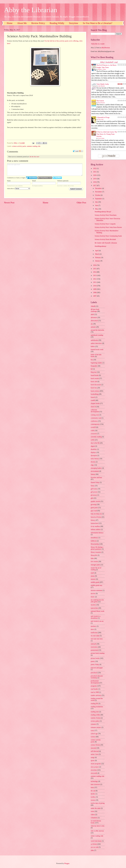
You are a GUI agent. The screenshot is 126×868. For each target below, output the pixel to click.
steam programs (96, 764)
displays (93, 452)
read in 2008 (95, 692)
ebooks (93, 462)
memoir (93, 579)
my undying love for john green (97, 601)
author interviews (96, 343)
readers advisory (96, 695)
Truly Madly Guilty (103, 84)
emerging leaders (96, 468)
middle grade (95, 582)
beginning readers (96, 363)
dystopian (94, 456)
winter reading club (97, 836)
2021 (95, 172)
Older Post (81, 203)
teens (92, 788)
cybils (93, 440)
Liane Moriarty (101, 86)
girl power (94, 492)
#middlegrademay (100, 246)
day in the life (95, 443)
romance (94, 724)
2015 (95, 269)
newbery (94, 626)
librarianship (95, 544)
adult (92, 314)
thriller (93, 794)
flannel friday (95, 482)
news (92, 629)
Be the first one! (34, 157)
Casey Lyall (101, 119)
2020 (95, 175)
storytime (94, 770)
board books (95, 375)
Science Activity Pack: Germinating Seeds (108, 236)
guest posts (94, 508)
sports (93, 761)
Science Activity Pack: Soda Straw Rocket (108, 227)
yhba (92, 850)
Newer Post (9, 203)
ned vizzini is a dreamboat (96, 617)
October (98, 195)
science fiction (95, 745)
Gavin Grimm (101, 138)
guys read (94, 511)
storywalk (94, 773)
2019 (95, 179)
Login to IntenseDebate (31, 178)
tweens (93, 800)
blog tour (94, 372)
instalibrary (94, 538)
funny (93, 486)
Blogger (67, 863)
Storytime (74, 23)
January (98, 261)
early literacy (95, 459)
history (93, 520)
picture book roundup (98, 653)
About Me (22, 23)
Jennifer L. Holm (102, 69)
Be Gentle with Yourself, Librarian (106, 243)
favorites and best (96, 478)
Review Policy (38, 23)
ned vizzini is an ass (97, 621)
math (92, 573)
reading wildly (95, 715)
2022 (95, 168)
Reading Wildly (57, 23)
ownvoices (94, 647)
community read (96, 418)
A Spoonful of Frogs (103, 117)
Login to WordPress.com (45, 178)
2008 (95, 293)
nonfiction (94, 633)
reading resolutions (97, 707)
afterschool (94, 321)
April (97, 251)
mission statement (96, 590)
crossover (94, 434)
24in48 (93, 306)
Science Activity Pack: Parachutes (106, 215)
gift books (94, 489)
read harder (94, 689)
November (99, 192)
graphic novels (95, 501)
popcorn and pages (97, 668)
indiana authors (96, 529)
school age (94, 734)
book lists (94, 388)
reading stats (95, 712)
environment (95, 471)
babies (93, 346)
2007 (95, 296)
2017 (95, 186)
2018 (95, 182)
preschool (94, 673)
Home (10, 23)
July (97, 202)
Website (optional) (63, 181)
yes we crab (94, 847)
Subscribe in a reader (98, 44)
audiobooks (94, 340)
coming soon (95, 415)
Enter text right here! (45, 170)
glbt (92, 498)
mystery (93, 605)
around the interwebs (97, 330)
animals (93, 327)
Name (9, 181)
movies (93, 594)
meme (93, 576)
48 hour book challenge (95, 310)
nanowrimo (94, 608)
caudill (93, 400)
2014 (95, 272)
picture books (95, 658)
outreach (94, 644)
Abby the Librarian (31, 10)
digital (93, 446)
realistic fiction (96, 718)
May (97, 209)
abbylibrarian (106, 48)
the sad (93, 791)
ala (92, 324)
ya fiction (94, 844)
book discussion (96, 385)
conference (94, 421)
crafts (93, 431)
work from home (96, 841)
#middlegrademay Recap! (103, 212)
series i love (95, 754)
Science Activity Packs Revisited (105, 239)
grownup (94, 504)
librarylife (94, 555)
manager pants (95, 565)
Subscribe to (19, 189)
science (93, 737)
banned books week (97, 350)
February (98, 258)
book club (94, 382)
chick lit (93, 407)
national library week (98, 611)
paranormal (94, 650)
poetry (93, 661)
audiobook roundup (97, 335)
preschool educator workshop (97, 677)
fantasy (93, 474)
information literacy (97, 533)
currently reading (96, 437)
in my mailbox (95, 526)
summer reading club (34, 146)
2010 (95, 286)
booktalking (95, 394)
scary (92, 731)
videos (93, 815)
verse (92, 811)
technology (94, 781)
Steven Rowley (101, 103)
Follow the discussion (81, 151)
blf (92, 369)
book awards (95, 378)
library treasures (96, 552)
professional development (95, 682)
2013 (95, 275)
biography (94, 366)
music (93, 597)
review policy (95, 721)
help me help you (96, 514)
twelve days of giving (98, 803)
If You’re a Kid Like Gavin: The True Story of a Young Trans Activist (107, 134)
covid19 (93, 427)
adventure (94, 318)
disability (94, 449)
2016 (95, 265)
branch (93, 397)
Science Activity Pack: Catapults (105, 224)
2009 (95, 289)
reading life (94, 704)
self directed (95, 751)
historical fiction (96, 517)
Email (34, 181)
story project (95, 767)
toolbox (93, 797)
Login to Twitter (57, 178)
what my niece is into (98, 826)
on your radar (95, 636)
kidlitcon (94, 541)
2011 (95, 282)
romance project (96, 727)
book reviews (95, 391)
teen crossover (95, 784)
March (97, 254)
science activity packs (19, 146)
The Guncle (100, 101)
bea (92, 360)
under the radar (96, 808)
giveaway (94, 495)
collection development (95, 411)
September (99, 199)
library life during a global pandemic (97, 548)
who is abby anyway (97, 831)
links (92, 558)
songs (93, 757)
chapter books (95, 403)
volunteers (94, 818)
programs (94, 686)
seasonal (93, 748)
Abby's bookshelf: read (109, 62)
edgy (92, 465)
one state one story (97, 639)
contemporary (95, 424)
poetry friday (95, 665)
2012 (95, 279)
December (99, 188)
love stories (94, 562)
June (97, 205)
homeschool (95, 523)
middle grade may (97, 585)
